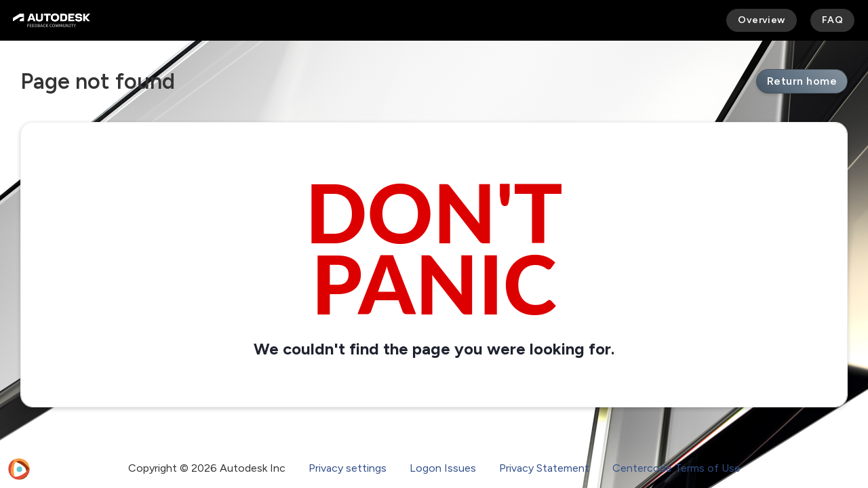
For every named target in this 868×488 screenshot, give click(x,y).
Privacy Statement (544, 468)
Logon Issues (443, 468)
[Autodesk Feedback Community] (52, 20)
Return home (802, 81)
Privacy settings (348, 468)
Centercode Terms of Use (676, 468)
